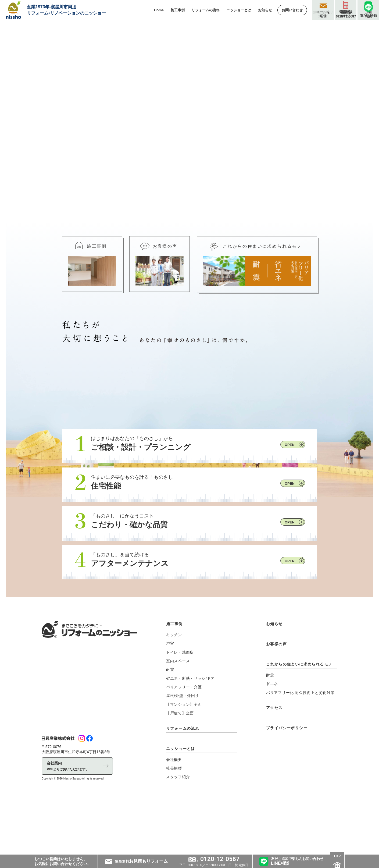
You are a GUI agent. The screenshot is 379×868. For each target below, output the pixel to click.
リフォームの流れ (183, 785)
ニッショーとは (181, 805)
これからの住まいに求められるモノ (299, 721)
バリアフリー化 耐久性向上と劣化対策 (300, 749)
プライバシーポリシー (287, 785)
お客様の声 (276, 701)
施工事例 (174, 681)
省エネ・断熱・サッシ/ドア (190, 735)
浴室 (170, 700)
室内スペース (178, 718)
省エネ (272, 741)
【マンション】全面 (184, 761)
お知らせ (274, 681)
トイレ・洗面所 (180, 709)
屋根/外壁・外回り (183, 753)
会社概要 (174, 816)
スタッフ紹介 (178, 834)
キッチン (174, 692)
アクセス (274, 765)
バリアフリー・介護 (184, 744)
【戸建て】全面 (180, 770)
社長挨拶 (174, 825)
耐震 (170, 727)
